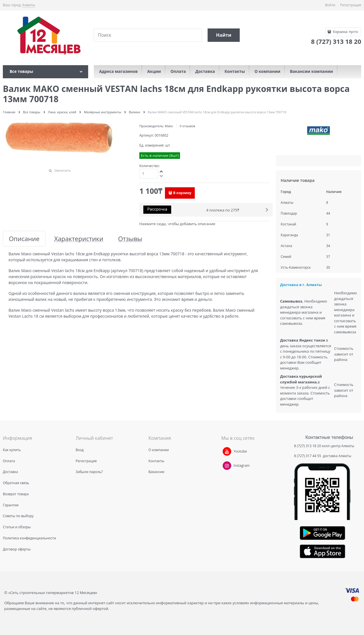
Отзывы (130, 239)
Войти (330, 5)
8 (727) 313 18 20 (308, 446)
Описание (24, 239)
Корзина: (345, 32)
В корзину (182, 193)
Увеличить (63, 170)
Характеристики (79, 239)
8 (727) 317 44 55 (308, 456)
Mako (169, 126)
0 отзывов (187, 126)
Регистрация (351, 5)
